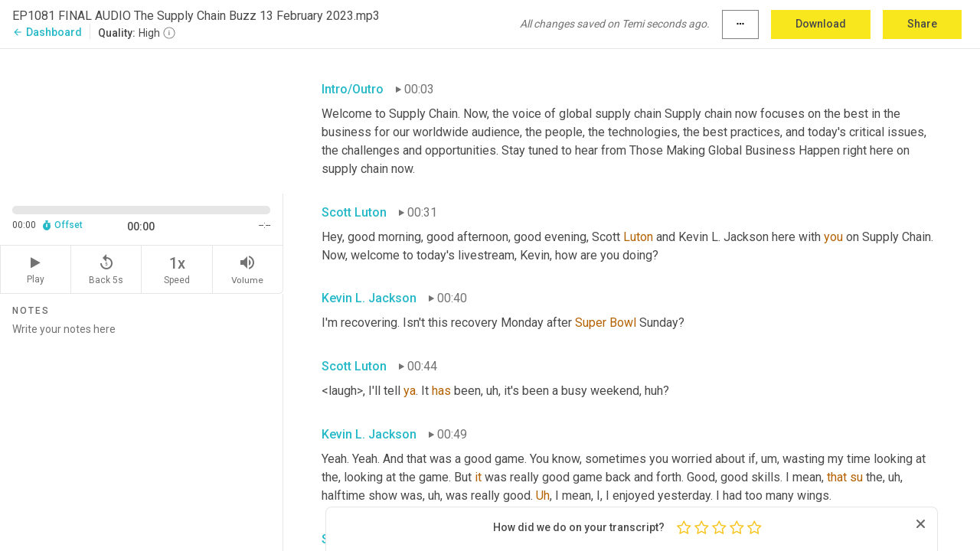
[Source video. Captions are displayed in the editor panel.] (142, 120)
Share (922, 24)
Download (821, 24)
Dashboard (47, 32)
